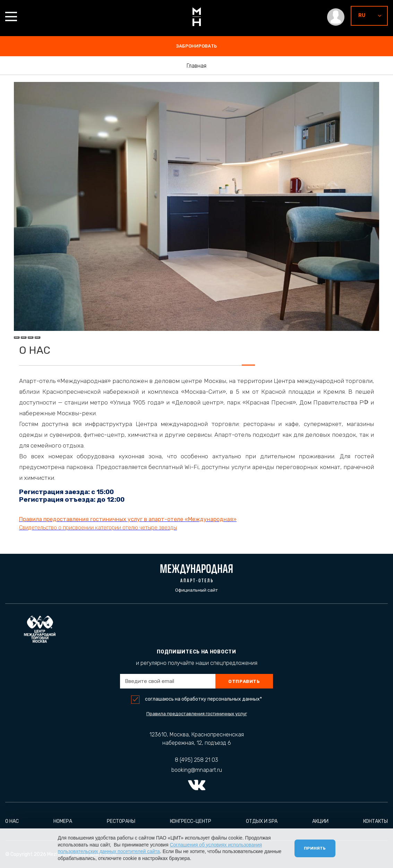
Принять (314, 848)
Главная (196, 66)
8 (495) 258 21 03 (196, 760)
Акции (320, 821)
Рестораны (121, 821)
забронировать (196, 46)
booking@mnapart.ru (197, 770)
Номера (63, 821)
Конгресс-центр (191, 821)
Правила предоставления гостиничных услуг (197, 714)
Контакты (375, 821)
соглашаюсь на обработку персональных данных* (203, 699)
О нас (12, 821)
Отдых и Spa (262, 821)
